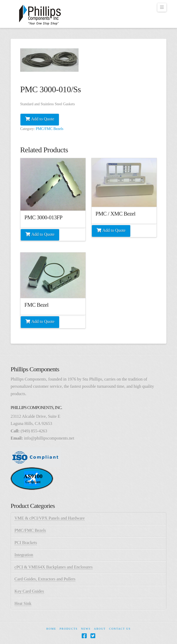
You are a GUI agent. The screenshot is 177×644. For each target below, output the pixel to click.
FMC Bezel (36, 305)
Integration (24, 555)
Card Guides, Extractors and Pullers (45, 579)
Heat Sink (23, 603)
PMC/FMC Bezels (50, 129)
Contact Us (120, 629)
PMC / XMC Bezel (115, 214)
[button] (162, 7)
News (86, 629)
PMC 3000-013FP (43, 217)
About (100, 629)
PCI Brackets (26, 543)
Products (68, 629)
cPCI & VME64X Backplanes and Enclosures (54, 567)
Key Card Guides (29, 591)
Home (51, 629)
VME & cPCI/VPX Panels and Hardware (50, 518)
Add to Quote (43, 119)
